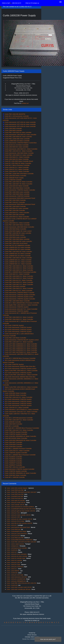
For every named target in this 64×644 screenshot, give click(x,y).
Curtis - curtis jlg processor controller (17, 548)
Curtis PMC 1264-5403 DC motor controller (18, 241)
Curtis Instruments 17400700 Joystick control (19, 297)
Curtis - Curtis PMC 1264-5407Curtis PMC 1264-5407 (21, 492)
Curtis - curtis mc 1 (12, 569)
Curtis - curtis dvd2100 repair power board (18, 527)
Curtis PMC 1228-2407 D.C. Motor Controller (19, 284)
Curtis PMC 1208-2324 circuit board (16, 243)
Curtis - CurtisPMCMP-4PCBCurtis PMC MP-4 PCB (21, 509)
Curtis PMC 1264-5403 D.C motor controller (18, 155)
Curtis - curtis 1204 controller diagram (17, 488)
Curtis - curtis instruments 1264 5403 (17, 577)
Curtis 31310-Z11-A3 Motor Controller (16, 145)
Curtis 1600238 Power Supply (14, 178)
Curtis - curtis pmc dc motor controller (17, 556)
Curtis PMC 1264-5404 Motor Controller (17, 301)
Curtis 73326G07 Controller (13, 463)
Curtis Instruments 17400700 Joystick (16, 307)
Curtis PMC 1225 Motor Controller (15, 338)
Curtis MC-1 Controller (12, 426)
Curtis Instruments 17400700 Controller (17, 196)
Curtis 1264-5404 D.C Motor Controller (17, 217)
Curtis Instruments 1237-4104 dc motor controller (20, 122)
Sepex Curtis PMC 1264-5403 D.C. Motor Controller (21, 371)
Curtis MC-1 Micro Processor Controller (17, 165)
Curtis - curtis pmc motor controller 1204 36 (19, 515)
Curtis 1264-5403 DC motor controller (16, 147)
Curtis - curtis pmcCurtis (13, 536)
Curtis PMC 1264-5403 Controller (15, 200)
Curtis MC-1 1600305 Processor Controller (18, 449)
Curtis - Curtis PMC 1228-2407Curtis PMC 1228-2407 (21, 542)
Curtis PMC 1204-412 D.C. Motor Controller (18, 280)
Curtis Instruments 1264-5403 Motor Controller (19, 227)
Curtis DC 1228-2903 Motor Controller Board (19, 161)
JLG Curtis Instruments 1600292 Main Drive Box (20, 366)
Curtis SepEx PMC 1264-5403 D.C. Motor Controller (21, 305)
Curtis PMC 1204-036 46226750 (15, 114)
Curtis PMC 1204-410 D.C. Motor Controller (18, 397)
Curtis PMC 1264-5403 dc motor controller (18, 132)
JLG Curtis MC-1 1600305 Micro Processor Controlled (22, 428)
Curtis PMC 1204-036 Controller (15, 210)
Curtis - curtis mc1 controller (15, 560)
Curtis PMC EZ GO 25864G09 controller (17, 245)
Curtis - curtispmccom (13, 546)
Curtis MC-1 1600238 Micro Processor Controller (20, 358)
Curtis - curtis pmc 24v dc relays (16, 521)
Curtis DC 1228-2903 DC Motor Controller (18, 163)
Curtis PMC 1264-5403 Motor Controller (17, 188)
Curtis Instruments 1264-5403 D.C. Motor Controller (21, 149)
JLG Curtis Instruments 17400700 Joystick (18, 327)
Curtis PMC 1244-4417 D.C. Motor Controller (19, 430)
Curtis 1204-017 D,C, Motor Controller (16, 169)
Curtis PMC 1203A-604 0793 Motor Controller (19, 174)
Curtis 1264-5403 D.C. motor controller (17, 213)
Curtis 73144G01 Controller (13, 457)
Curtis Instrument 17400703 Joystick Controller (19, 469)
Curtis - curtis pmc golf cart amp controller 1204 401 (21, 511)
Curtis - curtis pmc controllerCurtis (16, 579)
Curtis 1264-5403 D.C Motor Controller (17, 171)
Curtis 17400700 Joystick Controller (16, 432)
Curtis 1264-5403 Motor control (14, 235)
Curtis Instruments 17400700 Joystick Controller (20, 190)
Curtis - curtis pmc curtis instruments (17, 534)
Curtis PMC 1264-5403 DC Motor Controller (18, 182)
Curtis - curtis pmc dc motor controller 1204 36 (20, 519)
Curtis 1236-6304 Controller (13, 444)
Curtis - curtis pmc (12, 525)
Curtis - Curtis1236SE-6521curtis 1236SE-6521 (20, 540)
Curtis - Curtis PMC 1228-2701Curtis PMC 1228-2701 (21, 583)
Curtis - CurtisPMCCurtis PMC (15, 496)
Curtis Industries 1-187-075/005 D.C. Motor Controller (21, 410)
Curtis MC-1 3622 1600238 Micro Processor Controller (22, 303)
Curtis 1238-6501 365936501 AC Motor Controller (20, 436)
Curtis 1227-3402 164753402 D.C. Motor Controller (21, 352)
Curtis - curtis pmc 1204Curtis (15, 567)
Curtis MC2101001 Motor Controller (16, 438)
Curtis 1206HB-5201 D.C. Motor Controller (18, 260)
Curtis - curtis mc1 (12, 552)
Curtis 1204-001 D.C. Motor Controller (16, 167)
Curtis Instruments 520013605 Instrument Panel (20, 198)
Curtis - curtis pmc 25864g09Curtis (16, 581)
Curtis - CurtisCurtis (12, 550)
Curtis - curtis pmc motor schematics (17, 554)
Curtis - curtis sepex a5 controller (16, 501)
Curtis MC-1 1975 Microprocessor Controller (18, 418)
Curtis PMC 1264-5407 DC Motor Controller (18, 184)
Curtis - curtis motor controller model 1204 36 (19, 587)
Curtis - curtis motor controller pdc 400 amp (19, 589)
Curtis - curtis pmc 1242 (13, 513)
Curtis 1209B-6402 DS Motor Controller (17, 141)
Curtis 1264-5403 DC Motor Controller (16, 159)
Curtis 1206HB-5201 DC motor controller (17, 247)
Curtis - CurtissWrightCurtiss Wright (16, 531)
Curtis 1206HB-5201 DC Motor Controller (17, 254)
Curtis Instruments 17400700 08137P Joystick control (21, 340)
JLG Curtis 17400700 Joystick (14, 325)
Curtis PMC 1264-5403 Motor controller (17, 194)
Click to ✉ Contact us (32, 3)
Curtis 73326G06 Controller (13, 461)
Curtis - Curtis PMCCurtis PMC (15, 490)
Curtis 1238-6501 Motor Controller (15, 393)
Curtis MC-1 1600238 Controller (15, 477)
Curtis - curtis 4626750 (13, 571)
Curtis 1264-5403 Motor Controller (15, 176)
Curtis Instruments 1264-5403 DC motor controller (20, 135)
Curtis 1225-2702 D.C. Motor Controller (17, 451)
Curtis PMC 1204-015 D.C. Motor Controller (18, 151)
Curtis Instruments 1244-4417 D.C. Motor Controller (21, 309)
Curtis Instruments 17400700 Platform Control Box (20, 143)
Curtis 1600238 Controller (13, 422)
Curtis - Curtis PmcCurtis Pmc (15, 498)
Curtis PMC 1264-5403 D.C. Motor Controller (19, 266)
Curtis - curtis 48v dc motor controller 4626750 (20, 523)
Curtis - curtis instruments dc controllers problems (20, 507)
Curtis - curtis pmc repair (14, 565)
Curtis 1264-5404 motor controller (15, 237)
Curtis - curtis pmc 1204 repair (15, 575)
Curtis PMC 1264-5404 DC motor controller (18, 137)
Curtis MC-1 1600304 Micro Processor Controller (20, 455)
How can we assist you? (48, 639)
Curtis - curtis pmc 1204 (13, 517)
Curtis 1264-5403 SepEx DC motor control (18, 231)
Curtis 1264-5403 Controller (13, 424)
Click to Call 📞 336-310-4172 (12, 3)
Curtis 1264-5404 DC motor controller (16, 208)
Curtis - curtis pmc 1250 (13, 563)
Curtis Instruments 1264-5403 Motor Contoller (19, 153)
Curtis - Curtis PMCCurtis (14, 529)
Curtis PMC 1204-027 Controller (15, 202)
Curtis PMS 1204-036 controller (14, 215)
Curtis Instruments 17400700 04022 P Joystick (19, 293)
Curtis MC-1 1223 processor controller (17, 116)
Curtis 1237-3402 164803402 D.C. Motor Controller (21, 344)
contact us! (25, 103)
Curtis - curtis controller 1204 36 (16, 505)
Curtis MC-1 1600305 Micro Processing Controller (20, 272)
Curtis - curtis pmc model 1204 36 (16, 503)
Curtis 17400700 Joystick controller (16, 471)
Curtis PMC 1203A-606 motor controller (17, 139)
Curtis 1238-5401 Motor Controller (15, 475)
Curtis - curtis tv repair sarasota (15, 544)
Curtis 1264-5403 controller (13, 128)
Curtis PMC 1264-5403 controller (15, 286)
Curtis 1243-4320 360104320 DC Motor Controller (20, 440)
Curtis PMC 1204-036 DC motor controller (18, 233)
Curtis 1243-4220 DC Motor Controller (16, 186)
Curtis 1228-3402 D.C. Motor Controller (17, 274)
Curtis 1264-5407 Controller (13, 442)
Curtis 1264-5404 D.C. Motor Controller (17, 157)
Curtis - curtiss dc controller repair (16, 558)
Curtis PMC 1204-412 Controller (15, 467)
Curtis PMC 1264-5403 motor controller (17, 192)
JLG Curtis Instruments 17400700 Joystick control (20, 369)
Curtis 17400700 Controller (13, 180)
